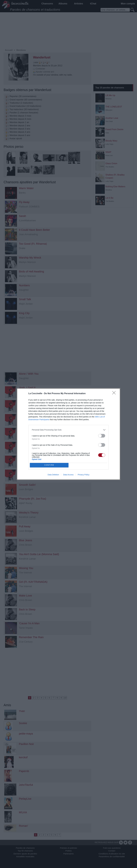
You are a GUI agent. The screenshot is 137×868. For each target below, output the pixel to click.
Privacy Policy (84, 475)
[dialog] (68, 434)
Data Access (68, 475)
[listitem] (68, 430)
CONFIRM (49, 465)
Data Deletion (53, 475)
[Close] (115, 394)
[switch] (102, 436)
